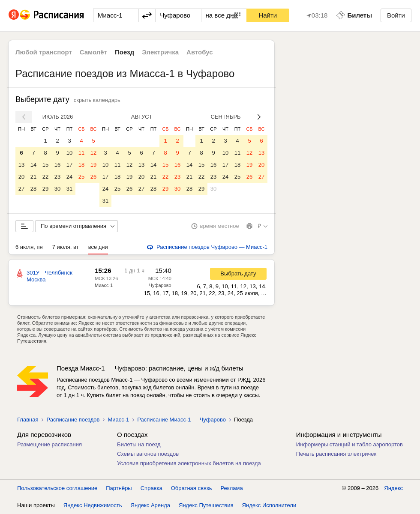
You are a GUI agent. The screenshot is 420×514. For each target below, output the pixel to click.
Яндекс (393, 488)
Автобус (200, 52)
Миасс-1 (104, 285)
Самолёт (93, 52)
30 (57, 189)
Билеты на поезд (139, 444)
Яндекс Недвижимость (93, 505)
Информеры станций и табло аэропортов (349, 444)
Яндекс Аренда (150, 505)
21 (33, 177)
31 (69, 189)
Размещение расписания (49, 444)
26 (93, 177)
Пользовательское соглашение (57, 488)
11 (81, 153)
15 (45, 165)
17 (69, 165)
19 (93, 165)
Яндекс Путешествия (206, 505)
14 (33, 165)
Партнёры (119, 488)
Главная (28, 420)
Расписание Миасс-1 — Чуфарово (181, 420)
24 (69, 177)
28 (33, 189)
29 (45, 189)
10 (69, 153)
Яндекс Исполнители (269, 505)
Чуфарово (160, 285)
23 (57, 177)
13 (21, 165)
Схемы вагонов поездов (148, 454)
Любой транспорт (44, 52)
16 (57, 165)
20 (21, 177)
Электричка (160, 52)
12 (93, 153)
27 (21, 189)
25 (81, 177)
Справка (151, 488)
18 (81, 165)
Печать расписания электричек (336, 454)
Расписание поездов (73, 420)
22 (45, 177)
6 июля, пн (29, 247)
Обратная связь (192, 488)
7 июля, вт (66, 247)
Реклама (232, 488)
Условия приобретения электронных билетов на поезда (189, 463)
